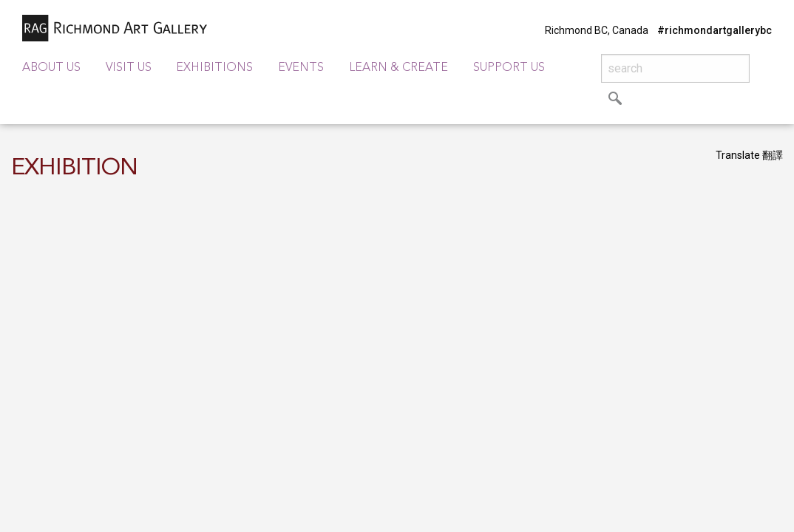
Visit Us (129, 68)
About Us (51, 68)
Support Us (509, 68)
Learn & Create (398, 68)
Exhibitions (214, 68)
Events (301, 68)
